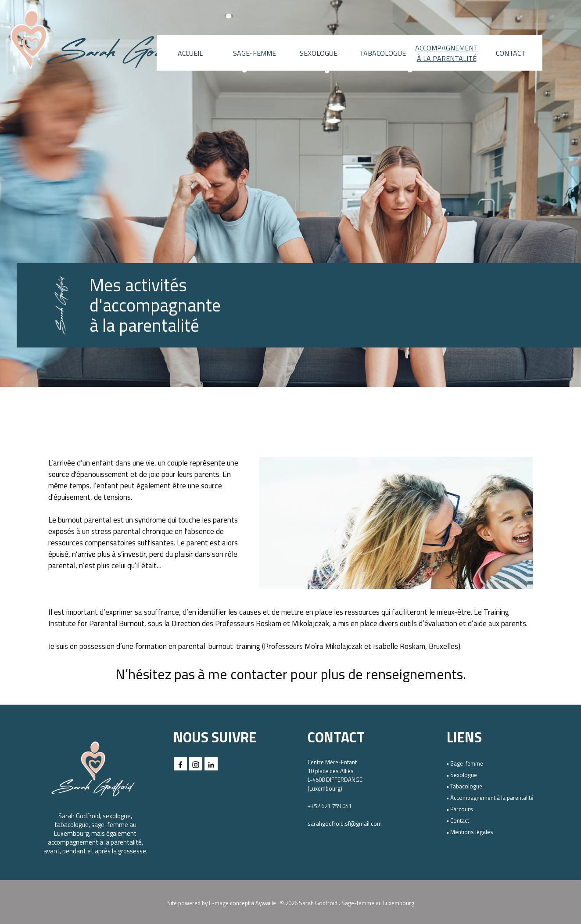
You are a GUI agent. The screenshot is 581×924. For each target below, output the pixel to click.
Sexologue (464, 775)
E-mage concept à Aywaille (242, 903)
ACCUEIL (190, 53)
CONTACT (511, 53)
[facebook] (180, 764)
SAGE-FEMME (255, 53)
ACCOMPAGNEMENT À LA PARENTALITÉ (447, 53)
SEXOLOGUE (319, 53)
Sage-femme (467, 763)
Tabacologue (466, 786)
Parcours (462, 809)
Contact (460, 820)
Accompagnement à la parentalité (492, 798)
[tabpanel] (168, 305)
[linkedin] (211, 764)
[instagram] (196, 764)
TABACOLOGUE (383, 53)
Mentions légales (472, 832)
